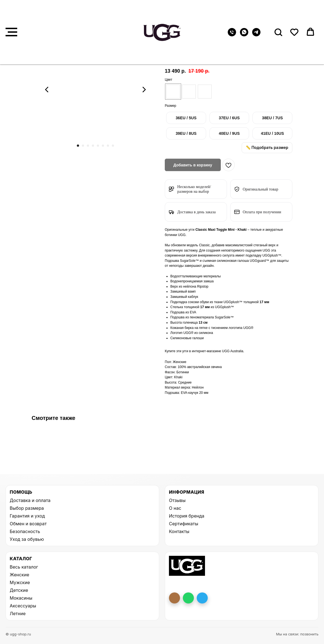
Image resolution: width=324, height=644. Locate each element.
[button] (278, 32)
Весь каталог (24, 567)
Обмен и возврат (28, 524)
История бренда (187, 516)
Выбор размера (27, 508)
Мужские (20, 582)
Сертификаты (183, 524)
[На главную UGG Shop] (187, 566)
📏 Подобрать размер (267, 147)
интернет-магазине (207, 351)
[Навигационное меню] (11, 32)
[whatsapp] (244, 35)
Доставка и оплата (30, 500)
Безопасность (25, 531)
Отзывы (177, 500)
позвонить (309, 634)
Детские (19, 590)
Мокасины (21, 598)
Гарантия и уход (27, 516)
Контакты (179, 531)
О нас (175, 508)
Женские (19, 575)
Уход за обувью (27, 539)
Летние (18, 613)
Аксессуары (23, 606)
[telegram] (256, 35)
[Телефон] (232, 35)
